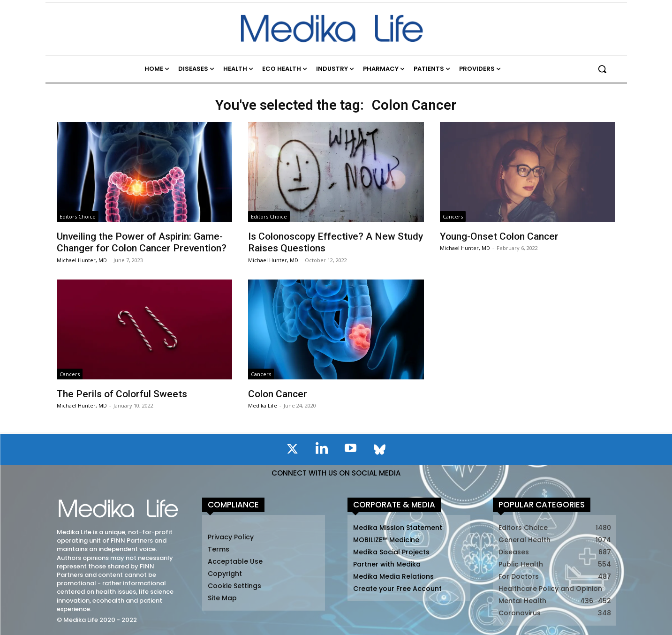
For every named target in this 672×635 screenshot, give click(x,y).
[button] (602, 69)
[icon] (293, 451)
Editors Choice (78, 216)
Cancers (453, 216)
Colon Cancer (278, 394)
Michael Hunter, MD (82, 260)
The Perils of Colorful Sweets (122, 394)
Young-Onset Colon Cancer (499, 236)
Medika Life (263, 405)
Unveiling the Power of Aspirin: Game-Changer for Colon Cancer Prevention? (142, 242)
